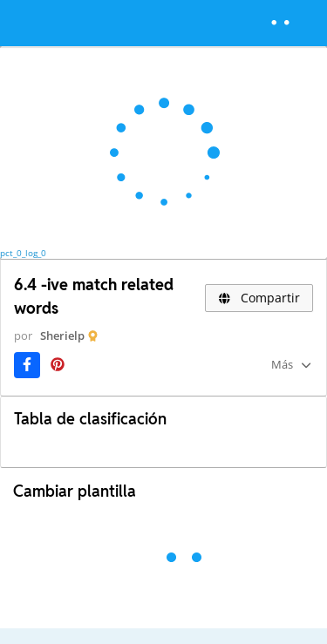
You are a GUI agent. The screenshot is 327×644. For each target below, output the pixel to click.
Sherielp (62, 336)
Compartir (259, 298)
